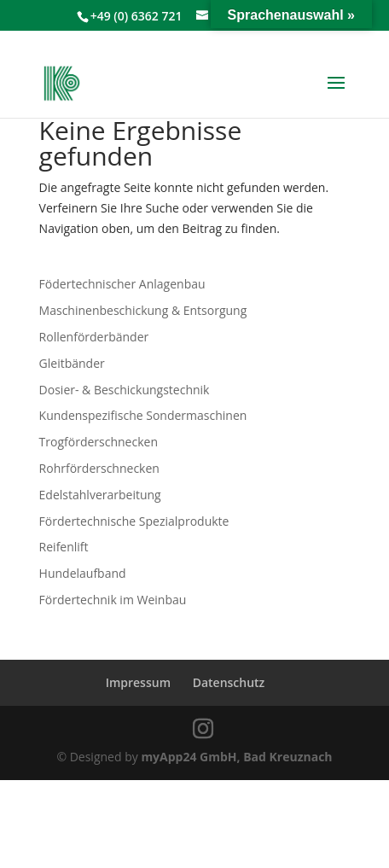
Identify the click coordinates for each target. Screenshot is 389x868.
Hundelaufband (83, 573)
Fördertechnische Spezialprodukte (134, 521)
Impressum (138, 682)
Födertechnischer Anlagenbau (122, 284)
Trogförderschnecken (99, 442)
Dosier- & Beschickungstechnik (125, 390)
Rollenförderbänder (94, 337)
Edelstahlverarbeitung (100, 495)
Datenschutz (229, 682)
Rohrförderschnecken (99, 468)
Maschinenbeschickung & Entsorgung (143, 310)
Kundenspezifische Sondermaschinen (143, 415)
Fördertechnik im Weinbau (113, 600)
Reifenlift (64, 547)
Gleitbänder (72, 363)
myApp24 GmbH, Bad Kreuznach (236, 757)
